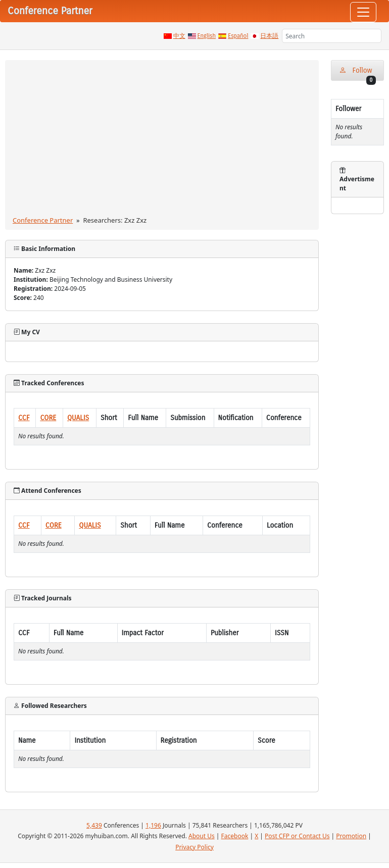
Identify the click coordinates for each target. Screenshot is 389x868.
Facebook (235, 836)
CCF (24, 418)
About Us (202, 836)
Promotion (351, 836)
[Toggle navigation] (363, 12)
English (207, 36)
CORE (48, 418)
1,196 (153, 825)
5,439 (94, 825)
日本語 (269, 36)
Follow (357, 73)
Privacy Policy (194, 847)
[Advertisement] (162, 140)
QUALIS (78, 418)
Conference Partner (43, 220)
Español (238, 36)
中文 (179, 36)
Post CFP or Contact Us (297, 836)
